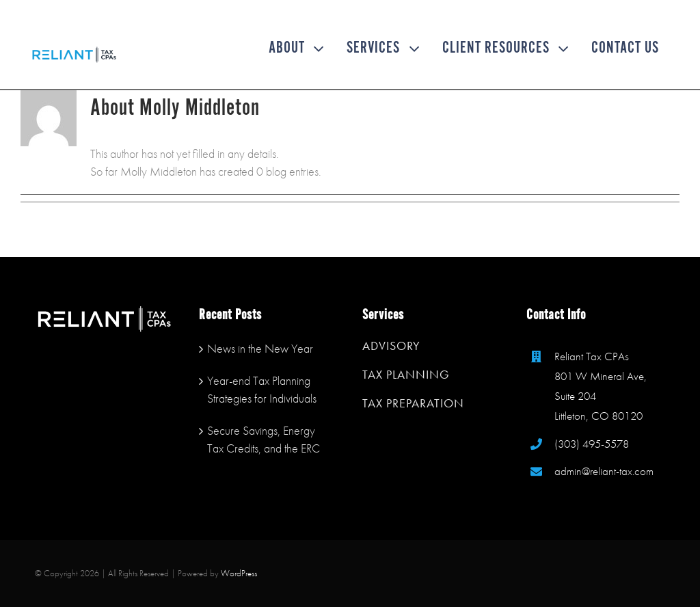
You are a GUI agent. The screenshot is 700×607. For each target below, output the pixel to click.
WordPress (239, 573)
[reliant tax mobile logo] (75, 50)
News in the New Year (260, 348)
